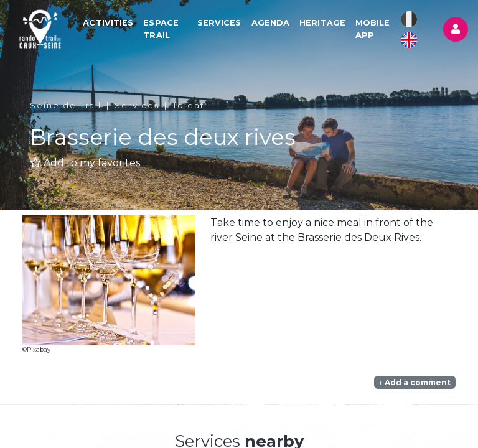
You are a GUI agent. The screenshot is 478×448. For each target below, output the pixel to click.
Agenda (271, 23)
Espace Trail (161, 29)
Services (219, 23)
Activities (108, 23)
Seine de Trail (66, 105)
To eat (189, 105)
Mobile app (373, 29)
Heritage (322, 23)
